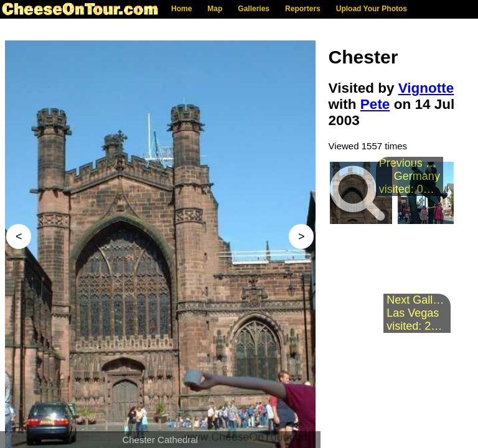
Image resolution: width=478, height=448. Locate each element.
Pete (375, 104)
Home (181, 9)
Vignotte (426, 88)
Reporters (303, 9)
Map (215, 9)
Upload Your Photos (372, 9)
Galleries (254, 9)
